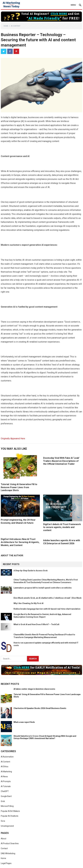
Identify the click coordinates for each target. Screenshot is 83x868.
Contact (4, 848)
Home (6, 26)
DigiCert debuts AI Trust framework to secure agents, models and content (62, 527)
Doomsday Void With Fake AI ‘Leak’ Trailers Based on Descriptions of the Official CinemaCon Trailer (61, 461)
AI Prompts (6, 781)
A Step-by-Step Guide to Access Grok (31, 571)
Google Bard (6, 796)
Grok (3, 801)
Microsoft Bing (7, 806)
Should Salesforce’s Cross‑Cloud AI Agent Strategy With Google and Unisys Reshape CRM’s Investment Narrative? (45, 737)
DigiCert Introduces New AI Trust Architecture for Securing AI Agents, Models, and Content (20, 542)
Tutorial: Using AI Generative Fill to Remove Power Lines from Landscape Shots (19, 487)
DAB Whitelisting (8, 853)
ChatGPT (5, 791)
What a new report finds (24, 722)
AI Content (16, 26)
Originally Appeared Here (13, 439)
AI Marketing (6, 772)
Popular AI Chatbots (10, 816)
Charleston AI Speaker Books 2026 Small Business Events (40, 708)
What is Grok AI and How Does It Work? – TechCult (36, 624)
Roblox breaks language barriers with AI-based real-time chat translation (47, 609)
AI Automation (7, 757)
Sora (3, 821)
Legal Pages (6, 863)
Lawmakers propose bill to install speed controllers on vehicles (43, 588)
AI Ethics (5, 767)
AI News (4, 777)
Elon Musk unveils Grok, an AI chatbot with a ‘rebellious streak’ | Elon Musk (48, 598)
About (4, 839)
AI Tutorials (6, 786)
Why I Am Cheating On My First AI (28, 603)
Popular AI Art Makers (10, 811)
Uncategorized (7, 826)
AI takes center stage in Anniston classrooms (34, 689)
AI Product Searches (10, 843)
